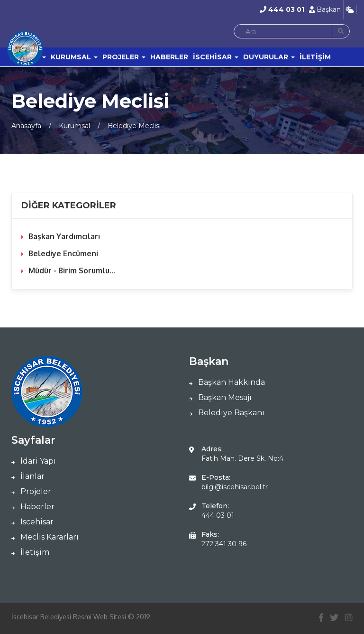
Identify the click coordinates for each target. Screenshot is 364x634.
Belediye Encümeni (63, 253)
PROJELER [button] (124, 57)
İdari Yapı (34, 461)
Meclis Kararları (45, 537)
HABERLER (169, 57)
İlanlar (28, 476)
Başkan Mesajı (220, 397)
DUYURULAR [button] (269, 57)
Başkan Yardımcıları (64, 236)
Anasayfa (26, 126)
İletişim (30, 552)
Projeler (31, 491)
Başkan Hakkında (227, 382)
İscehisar (32, 522)
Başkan (325, 9)
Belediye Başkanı (227, 413)
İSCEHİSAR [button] (216, 57)
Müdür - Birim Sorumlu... (72, 270)
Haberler (33, 507)
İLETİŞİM (315, 57)
